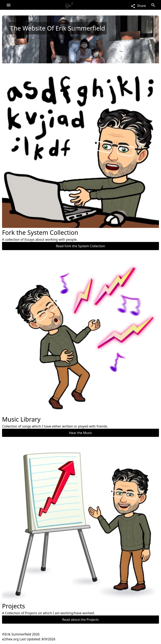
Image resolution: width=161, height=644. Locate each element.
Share (138, 6)
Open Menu (9, 5)
